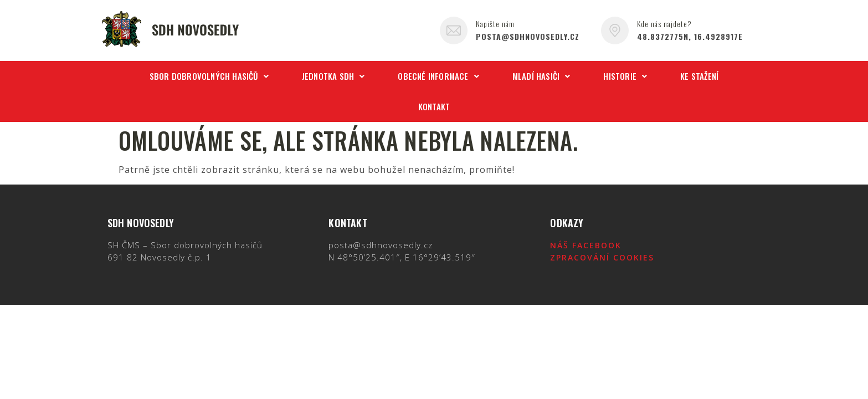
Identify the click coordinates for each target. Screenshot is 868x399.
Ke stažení (699, 76)
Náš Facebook (586, 245)
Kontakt (434, 106)
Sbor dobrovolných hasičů (209, 76)
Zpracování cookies (602, 257)
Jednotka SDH (333, 76)
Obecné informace (438, 76)
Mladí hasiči (541, 76)
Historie (625, 76)
